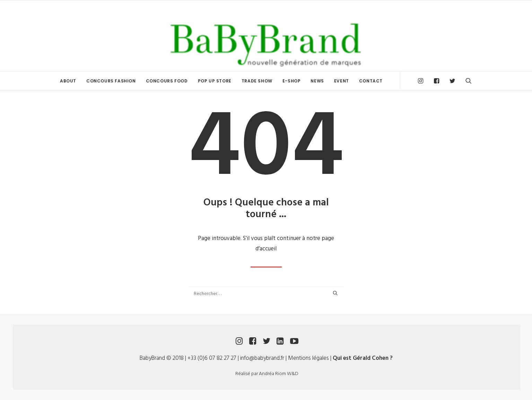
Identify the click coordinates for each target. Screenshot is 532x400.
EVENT (342, 81)
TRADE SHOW (257, 81)
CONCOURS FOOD (167, 81)
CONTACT (371, 81)
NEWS (317, 81)
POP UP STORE (215, 81)
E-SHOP (292, 81)
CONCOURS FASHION (111, 81)
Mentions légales (308, 358)
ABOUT (68, 81)
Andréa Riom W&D (279, 374)
